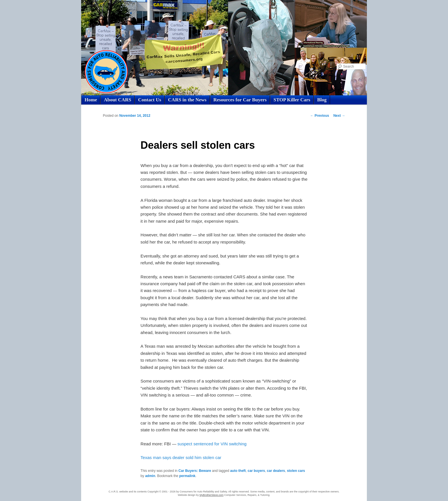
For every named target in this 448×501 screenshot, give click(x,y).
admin (150, 476)
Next (339, 116)
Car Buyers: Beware (195, 471)
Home (91, 100)
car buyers (256, 471)
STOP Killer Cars (292, 100)
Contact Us (150, 100)
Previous (320, 116)
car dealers (276, 471)
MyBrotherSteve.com (211, 495)
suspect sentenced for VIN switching (212, 444)
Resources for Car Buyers (240, 100)
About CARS (117, 100)
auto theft (238, 471)
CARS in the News (187, 100)
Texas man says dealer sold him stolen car (181, 457)
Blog (322, 100)
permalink (187, 476)
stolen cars (296, 471)
